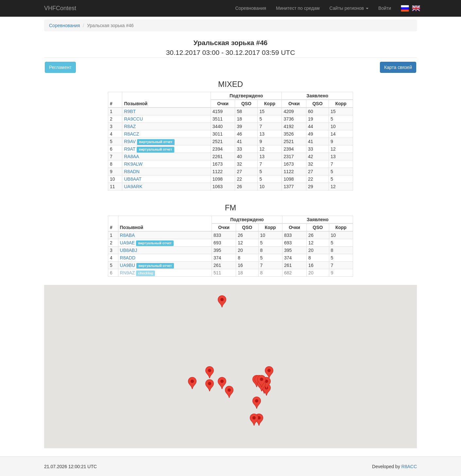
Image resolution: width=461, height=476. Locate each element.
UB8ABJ (129, 250)
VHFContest (60, 8)
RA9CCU (133, 119)
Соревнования (251, 8)
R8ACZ (131, 134)
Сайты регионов (349, 8)
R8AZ (130, 126)
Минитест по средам (298, 8)
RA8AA (131, 156)
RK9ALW (133, 164)
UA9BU (128, 265)
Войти (385, 8)
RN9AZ (128, 273)
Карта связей (398, 67)
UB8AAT (133, 179)
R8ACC (409, 467)
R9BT (130, 111)
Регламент (60, 67)
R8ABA (128, 235)
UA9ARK (133, 187)
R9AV (130, 141)
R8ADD (128, 258)
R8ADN (132, 172)
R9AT (130, 149)
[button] (257, 403)
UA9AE (128, 243)
